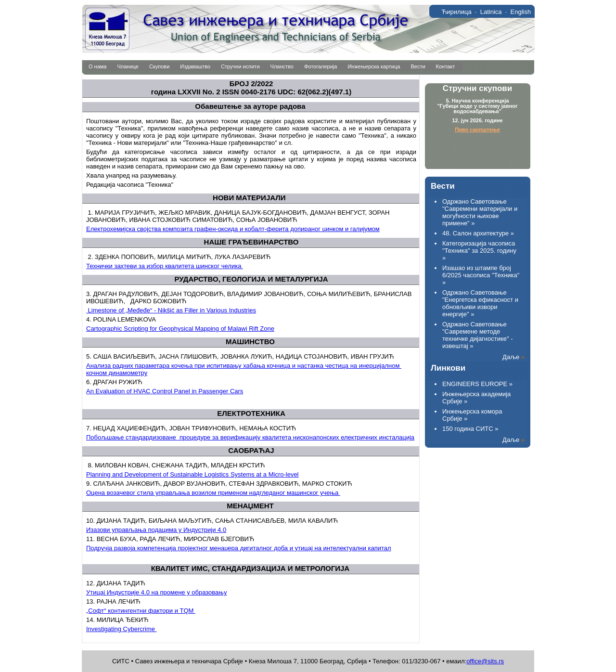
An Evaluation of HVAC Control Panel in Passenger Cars (165, 391)
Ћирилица (456, 12)
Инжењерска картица (374, 66)
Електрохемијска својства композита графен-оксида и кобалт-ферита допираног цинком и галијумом (233, 229)
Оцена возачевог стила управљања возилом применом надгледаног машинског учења (213, 493)
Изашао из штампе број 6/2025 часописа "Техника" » (481, 275)
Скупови (159, 66)
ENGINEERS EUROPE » (477, 384)
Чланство (282, 66)
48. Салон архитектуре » (478, 233)
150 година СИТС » (470, 429)
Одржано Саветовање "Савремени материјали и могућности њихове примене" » (480, 212)
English (521, 12)
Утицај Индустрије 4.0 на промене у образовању (156, 592)
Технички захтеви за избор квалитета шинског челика (165, 266)
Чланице (128, 66)
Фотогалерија (321, 66)
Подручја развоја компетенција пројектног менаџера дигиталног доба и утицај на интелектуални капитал (239, 548)
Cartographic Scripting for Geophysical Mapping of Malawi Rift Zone (180, 329)
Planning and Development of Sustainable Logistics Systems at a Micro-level (192, 474)
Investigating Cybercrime (122, 629)
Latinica (491, 12)
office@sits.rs (485, 661)
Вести (418, 66)
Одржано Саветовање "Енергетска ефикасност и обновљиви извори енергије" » (480, 303)
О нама (98, 66)
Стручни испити (240, 66)
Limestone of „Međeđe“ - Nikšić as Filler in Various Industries (171, 310)
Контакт (446, 66)
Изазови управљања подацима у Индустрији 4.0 (156, 530)
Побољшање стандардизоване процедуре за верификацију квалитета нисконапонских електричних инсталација (250, 437)
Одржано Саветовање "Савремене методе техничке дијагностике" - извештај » (478, 335)
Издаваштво (195, 66)
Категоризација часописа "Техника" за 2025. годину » (479, 251)
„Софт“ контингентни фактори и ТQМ (141, 611)
